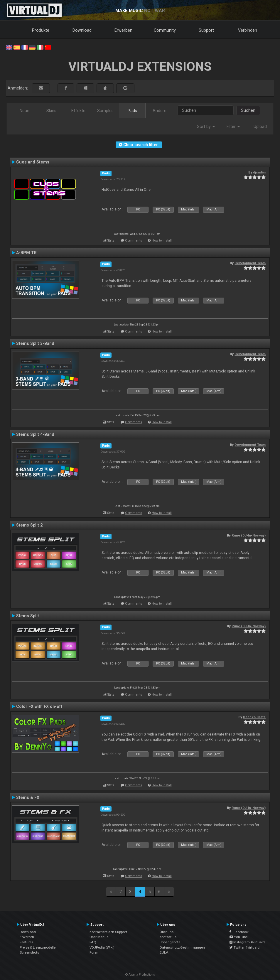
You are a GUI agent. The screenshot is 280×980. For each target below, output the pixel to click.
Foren (94, 952)
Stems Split (28, 616)
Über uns (167, 932)
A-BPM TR (26, 253)
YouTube (238, 937)
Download (82, 30)
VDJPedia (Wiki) (102, 947)
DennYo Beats (254, 717)
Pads (132, 111)
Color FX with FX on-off (39, 706)
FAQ (93, 942)
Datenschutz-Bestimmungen (182, 947)
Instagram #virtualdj (248, 942)
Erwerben (123, 30)
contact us (168, 937)
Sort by (206, 126)
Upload (260, 126)
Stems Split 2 (29, 525)
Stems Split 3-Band (35, 343)
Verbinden (248, 30)
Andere (160, 111)
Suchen (248, 110)
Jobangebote (170, 942)
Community (165, 30)
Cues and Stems (33, 162)
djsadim (259, 172)
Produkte (41, 30)
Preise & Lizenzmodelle (38, 947)
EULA (164, 952)
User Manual (99, 937)
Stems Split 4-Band (35, 434)
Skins (51, 111)
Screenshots (29, 952)
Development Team (250, 263)
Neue (25, 111)
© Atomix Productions (140, 975)
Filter (233, 126)
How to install (162, 241)
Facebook (239, 932)
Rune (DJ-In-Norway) (249, 535)
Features (26, 942)
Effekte (78, 111)
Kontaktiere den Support (108, 932)
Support (206, 30)
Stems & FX (28, 797)
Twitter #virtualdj (245, 947)
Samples (105, 111)
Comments (134, 241)
